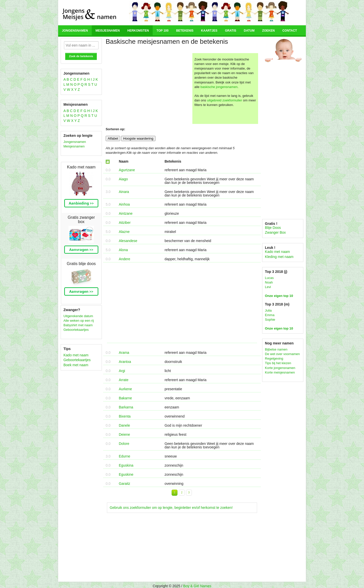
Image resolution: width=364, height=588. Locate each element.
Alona (123, 250)
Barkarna (126, 407)
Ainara (124, 192)
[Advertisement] (148, 89)
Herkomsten (138, 31)
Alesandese (128, 241)
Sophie (270, 320)
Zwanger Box (275, 232)
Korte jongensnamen (280, 368)
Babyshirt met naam (78, 325)
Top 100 (163, 31)
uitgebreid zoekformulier (225, 100)
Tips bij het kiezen (278, 363)
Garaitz (124, 484)
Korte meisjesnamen (280, 372)
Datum (249, 31)
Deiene (124, 434)
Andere (124, 259)
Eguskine (126, 474)
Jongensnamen (75, 31)
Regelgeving (274, 358)
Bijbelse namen (276, 349)
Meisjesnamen (108, 31)
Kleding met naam (279, 257)
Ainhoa (124, 204)
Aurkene (125, 389)
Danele (124, 425)
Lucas (269, 278)
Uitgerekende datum (78, 316)
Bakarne (125, 398)
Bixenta (125, 416)
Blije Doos (273, 228)
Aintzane (126, 213)
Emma (270, 315)
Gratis (231, 31)
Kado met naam (76, 355)
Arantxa (125, 362)
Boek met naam (76, 365)
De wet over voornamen (282, 354)
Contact (290, 31)
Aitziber (125, 223)
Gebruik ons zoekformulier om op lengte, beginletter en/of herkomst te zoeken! (171, 508)
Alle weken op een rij (79, 321)
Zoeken (268, 31)
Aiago (123, 179)
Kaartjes (209, 31)
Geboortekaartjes (76, 330)
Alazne (124, 232)
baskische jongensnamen (219, 87)
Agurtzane (127, 170)
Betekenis (185, 31)
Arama (124, 353)
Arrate (124, 380)
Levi (268, 287)
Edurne (124, 456)
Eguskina (126, 465)
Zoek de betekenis (81, 56)
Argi (122, 371)
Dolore (124, 444)
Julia (268, 310)
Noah (269, 282)
